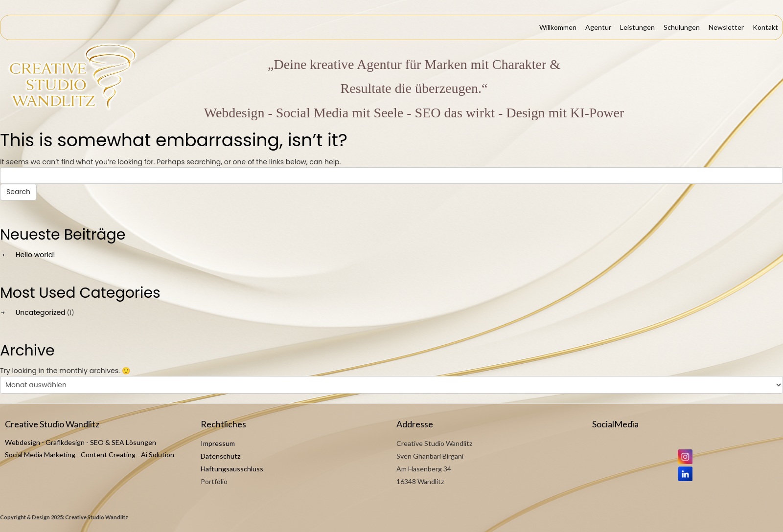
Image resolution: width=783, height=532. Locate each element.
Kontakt (765, 27)
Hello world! (35, 255)
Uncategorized (41, 312)
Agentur (598, 27)
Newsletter (726, 27)
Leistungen (637, 27)
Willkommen (558, 27)
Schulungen (682, 27)
